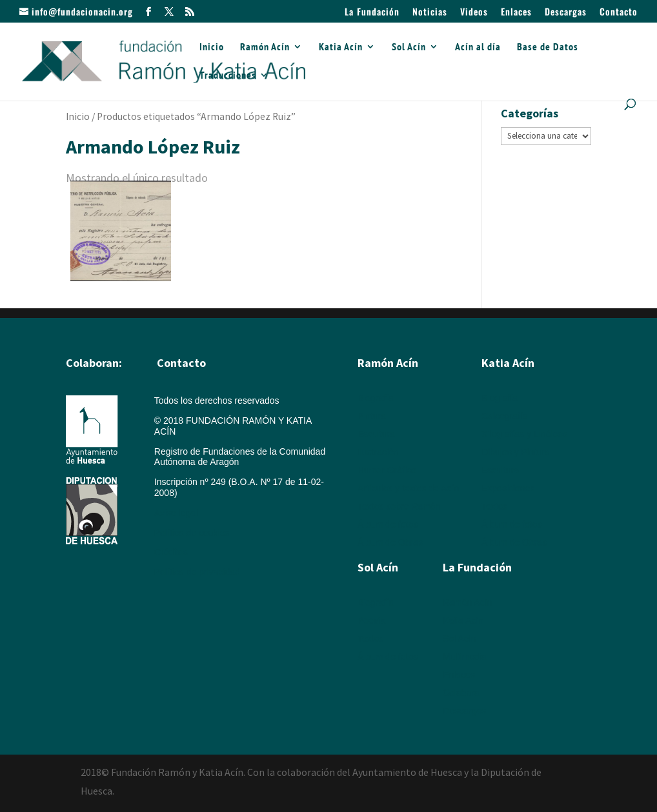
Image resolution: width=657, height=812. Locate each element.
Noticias (430, 13)
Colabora (461, 693)
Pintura (372, 416)
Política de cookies (192, 533)
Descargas (566, 13)
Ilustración (378, 452)
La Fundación (372, 13)
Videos (474, 13)
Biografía (376, 398)
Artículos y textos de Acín (408, 488)
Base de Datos (548, 47)
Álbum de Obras (390, 542)
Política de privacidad (197, 572)
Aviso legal (176, 513)
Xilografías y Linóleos (524, 434)
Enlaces (516, 13)
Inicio (212, 47)
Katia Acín (341, 47)
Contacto (619, 13)
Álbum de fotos (388, 524)
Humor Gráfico (387, 470)
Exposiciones (508, 488)
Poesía (372, 620)
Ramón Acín (265, 47)
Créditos (171, 552)
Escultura (376, 434)
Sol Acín (409, 47)
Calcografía (505, 416)
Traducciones (228, 76)
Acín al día (478, 47)
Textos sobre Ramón (399, 506)
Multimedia (465, 657)
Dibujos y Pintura (516, 452)
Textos (494, 506)
